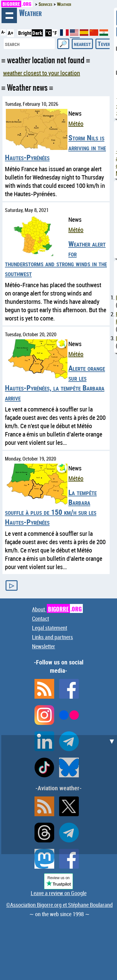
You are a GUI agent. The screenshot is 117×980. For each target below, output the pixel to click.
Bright (25, 33)
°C (48, 33)
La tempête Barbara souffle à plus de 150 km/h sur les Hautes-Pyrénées (51, 507)
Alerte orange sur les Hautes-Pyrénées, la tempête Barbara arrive (55, 383)
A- (3, 32)
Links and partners (52, 637)
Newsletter (44, 646)
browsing (9, 15)
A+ (10, 33)
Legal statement (50, 628)
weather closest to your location (42, 73)
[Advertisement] (58, 794)
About (57, 609)
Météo (76, 124)
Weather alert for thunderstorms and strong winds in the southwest (56, 258)
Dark (37, 33)
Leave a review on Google (59, 893)
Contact (40, 618)
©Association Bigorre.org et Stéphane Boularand (59, 905)
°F (55, 33)
